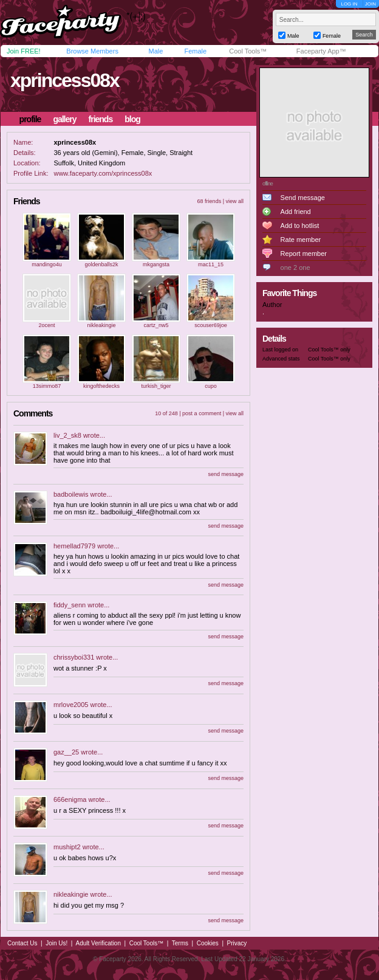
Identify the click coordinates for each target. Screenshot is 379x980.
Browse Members (92, 51)
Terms (180, 943)
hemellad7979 (74, 546)
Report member (304, 254)
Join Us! (56, 943)
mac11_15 (211, 264)
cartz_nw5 (156, 325)
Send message (303, 198)
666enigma (70, 799)
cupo (211, 386)
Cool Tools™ (248, 51)
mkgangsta (156, 264)
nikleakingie (101, 325)
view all (234, 201)
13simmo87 (47, 386)
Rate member (301, 240)
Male (155, 51)
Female (195, 51)
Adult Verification (98, 943)
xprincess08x (65, 80)
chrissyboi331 (74, 657)
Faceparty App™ (321, 51)
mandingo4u (47, 264)
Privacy (237, 943)
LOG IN (349, 4)
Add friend (296, 212)
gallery (64, 119)
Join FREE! (24, 51)
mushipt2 (67, 847)
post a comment (202, 413)
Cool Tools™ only (329, 350)
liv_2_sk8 (67, 435)
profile (30, 119)
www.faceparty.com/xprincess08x (103, 173)
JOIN (370, 4)
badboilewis (71, 494)
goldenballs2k (101, 264)
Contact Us (22, 943)
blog (132, 119)
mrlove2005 (71, 705)
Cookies (208, 943)
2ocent (46, 325)
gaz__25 (66, 752)
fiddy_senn (70, 605)
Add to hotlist (300, 226)
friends (101, 119)
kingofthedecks (101, 386)
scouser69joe (211, 325)
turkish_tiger (156, 386)
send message (226, 474)
